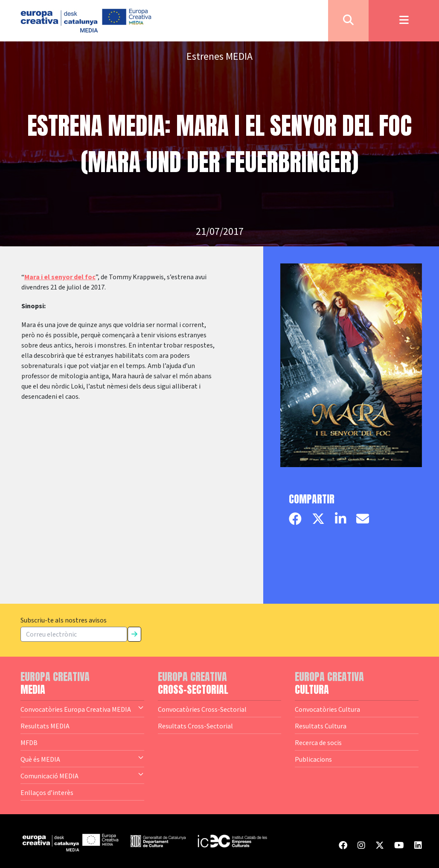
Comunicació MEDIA (82, 775)
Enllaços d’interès (47, 792)
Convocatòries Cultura (327, 709)
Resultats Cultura (321, 726)
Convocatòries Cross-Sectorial (202, 709)
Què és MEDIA (82, 759)
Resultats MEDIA (45, 726)
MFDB (29, 742)
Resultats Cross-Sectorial (195, 726)
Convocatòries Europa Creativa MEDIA (82, 709)
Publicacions (313, 759)
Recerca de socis (318, 742)
